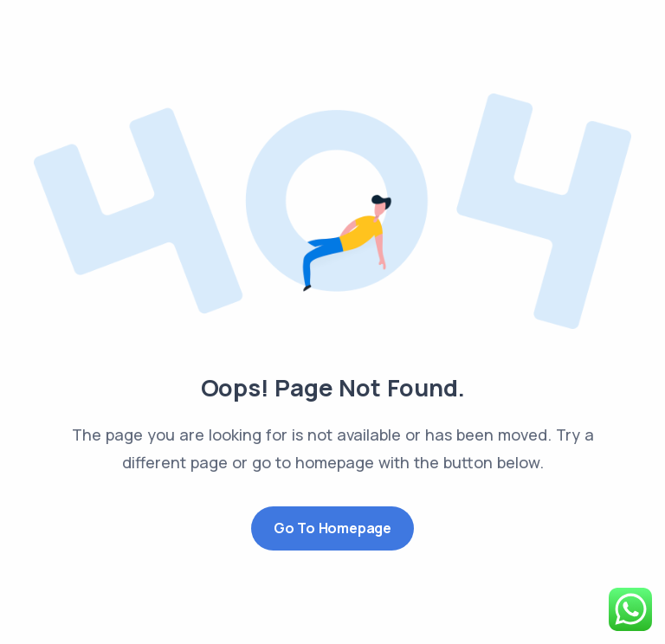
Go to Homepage (332, 528)
